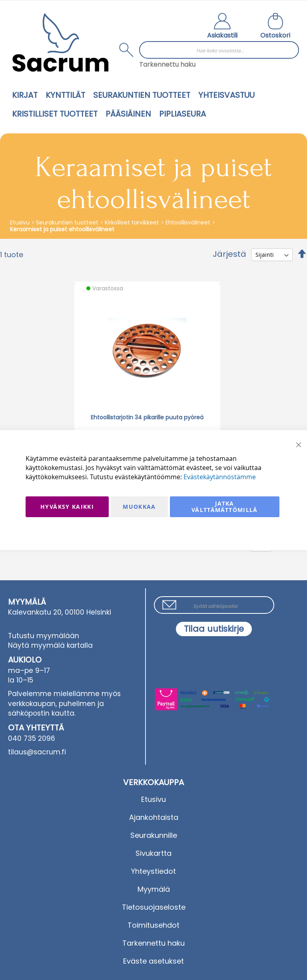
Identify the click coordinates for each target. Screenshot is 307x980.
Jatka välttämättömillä (225, 507)
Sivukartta (153, 853)
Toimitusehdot (153, 925)
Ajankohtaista (154, 817)
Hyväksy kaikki (67, 507)
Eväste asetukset (153, 961)
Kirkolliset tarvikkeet (133, 222)
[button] (222, 27)
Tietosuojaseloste (154, 907)
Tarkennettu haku (167, 64)
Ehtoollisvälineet (189, 222)
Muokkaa (139, 507)
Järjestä (229, 254)
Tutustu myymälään (44, 636)
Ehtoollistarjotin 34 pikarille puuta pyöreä (147, 417)
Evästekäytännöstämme (220, 477)
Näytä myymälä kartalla (50, 645)
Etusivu (21, 222)
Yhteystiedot (153, 871)
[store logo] (60, 43)
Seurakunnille (154, 835)
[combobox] (219, 50)
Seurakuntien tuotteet (68, 222)
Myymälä (154, 889)
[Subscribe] (214, 629)
